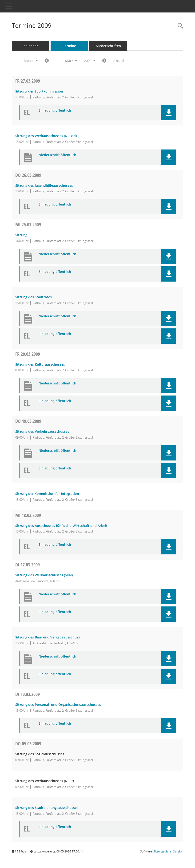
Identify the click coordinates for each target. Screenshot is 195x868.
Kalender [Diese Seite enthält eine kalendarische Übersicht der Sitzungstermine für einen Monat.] (31, 46)
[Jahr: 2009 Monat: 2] (47, 61)
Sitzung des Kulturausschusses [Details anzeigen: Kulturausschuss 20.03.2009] (40, 364)
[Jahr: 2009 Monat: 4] (104, 61)
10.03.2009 (28, 694)
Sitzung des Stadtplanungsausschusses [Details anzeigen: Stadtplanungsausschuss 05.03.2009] (47, 808)
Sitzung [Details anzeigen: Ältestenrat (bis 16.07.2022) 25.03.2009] (21, 235)
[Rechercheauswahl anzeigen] (179, 26)
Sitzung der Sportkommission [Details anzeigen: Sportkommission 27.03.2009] (39, 91)
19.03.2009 (28, 421)
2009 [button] (90, 61)
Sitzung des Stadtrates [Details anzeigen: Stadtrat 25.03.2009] (34, 297)
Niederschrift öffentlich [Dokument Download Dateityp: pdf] (57, 155)
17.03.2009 (28, 565)
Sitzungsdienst (168, 851)
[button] (169, 113)
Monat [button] (31, 61)
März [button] (71, 61)
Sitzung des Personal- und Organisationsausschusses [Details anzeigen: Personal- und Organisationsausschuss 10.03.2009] (58, 704)
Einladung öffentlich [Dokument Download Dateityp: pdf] (55, 111)
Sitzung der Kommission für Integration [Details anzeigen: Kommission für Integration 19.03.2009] (47, 494)
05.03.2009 (28, 744)
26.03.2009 (28, 175)
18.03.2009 (28, 515)
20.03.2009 (28, 354)
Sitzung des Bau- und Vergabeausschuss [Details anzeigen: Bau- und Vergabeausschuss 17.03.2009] (48, 637)
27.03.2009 (28, 81)
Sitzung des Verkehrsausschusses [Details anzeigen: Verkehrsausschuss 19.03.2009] (42, 431)
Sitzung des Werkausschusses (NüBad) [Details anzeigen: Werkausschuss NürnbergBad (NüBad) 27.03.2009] (46, 136)
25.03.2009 (28, 224)
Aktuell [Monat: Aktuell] (119, 61)
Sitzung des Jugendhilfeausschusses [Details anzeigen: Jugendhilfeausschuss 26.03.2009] (44, 185)
